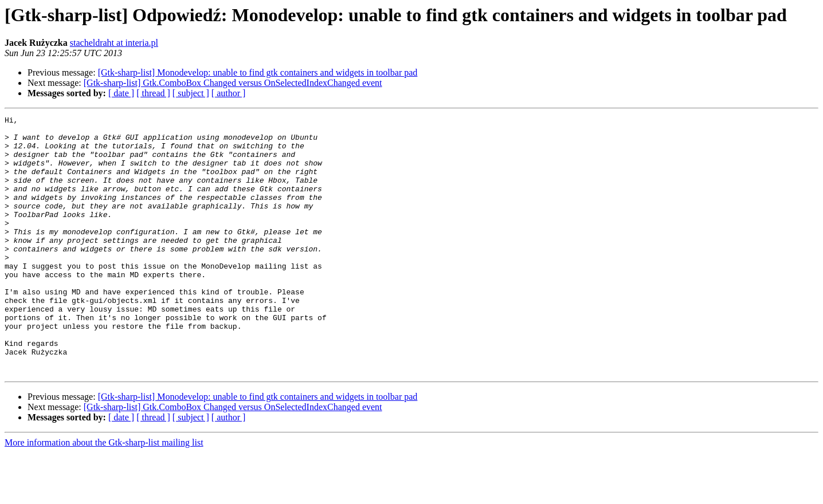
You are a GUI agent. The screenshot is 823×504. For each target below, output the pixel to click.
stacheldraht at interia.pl (114, 43)
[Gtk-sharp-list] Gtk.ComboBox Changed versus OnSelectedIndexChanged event (233, 83)
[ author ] (229, 93)
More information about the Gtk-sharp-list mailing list (104, 494)
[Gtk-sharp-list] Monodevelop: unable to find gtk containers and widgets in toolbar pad (258, 72)
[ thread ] (153, 93)
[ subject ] (191, 93)
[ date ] (121, 93)
